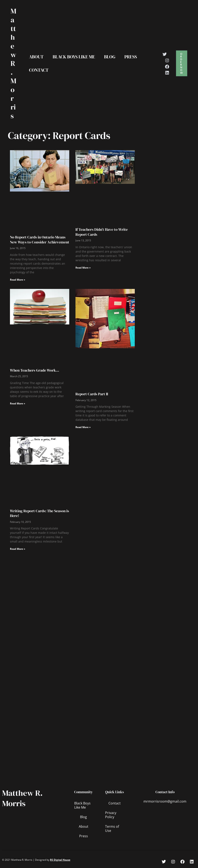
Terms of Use (112, 829)
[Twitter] (165, 54)
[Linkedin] (167, 73)
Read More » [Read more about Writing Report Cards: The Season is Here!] (18, 549)
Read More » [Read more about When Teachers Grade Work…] (18, 403)
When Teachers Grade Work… (35, 370)
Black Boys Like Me (74, 57)
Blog (110, 57)
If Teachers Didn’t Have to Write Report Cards (102, 232)
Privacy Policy (111, 815)
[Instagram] (167, 60)
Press (131, 57)
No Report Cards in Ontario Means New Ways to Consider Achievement (40, 239)
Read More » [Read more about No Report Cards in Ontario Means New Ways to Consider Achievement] (18, 280)
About (36, 57)
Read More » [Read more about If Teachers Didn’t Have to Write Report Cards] (83, 268)
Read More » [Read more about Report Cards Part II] (83, 427)
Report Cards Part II (92, 394)
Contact (39, 70)
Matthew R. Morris (13, 63)
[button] (182, 63)
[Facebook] (167, 67)
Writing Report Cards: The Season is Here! (39, 513)
